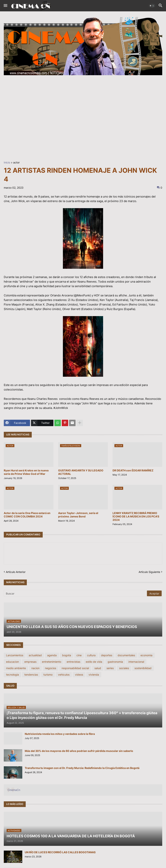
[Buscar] (76, 593)
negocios (51, 668)
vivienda (94, 675)
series (110, 668)
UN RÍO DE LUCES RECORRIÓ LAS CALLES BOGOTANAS (60, 852)
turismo (48, 675)
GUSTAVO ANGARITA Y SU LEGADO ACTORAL (81, 472)
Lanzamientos (15, 655)
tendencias (31, 675)
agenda (52, 655)
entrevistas (73, 662)
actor (16, 163)
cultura (91, 655)
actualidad (35, 655)
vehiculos (64, 675)
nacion (35, 668)
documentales (126, 655)
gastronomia (115, 662)
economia (146, 655)
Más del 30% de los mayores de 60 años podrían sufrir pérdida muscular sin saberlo (79, 751)
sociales (124, 668)
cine (79, 655)
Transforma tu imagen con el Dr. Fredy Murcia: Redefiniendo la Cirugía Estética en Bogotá (82, 768)
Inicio (7, 163)
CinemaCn (14, 790)
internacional (136, 662)
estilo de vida (94, 662)
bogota (67, 655)
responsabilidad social (75, 668)
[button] (5, 6)
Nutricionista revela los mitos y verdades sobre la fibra (60, 734)
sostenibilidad (143, 668)
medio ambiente (16, 668)
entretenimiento (52, 662)
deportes (107, 655)
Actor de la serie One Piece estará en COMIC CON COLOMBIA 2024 (27, 515)
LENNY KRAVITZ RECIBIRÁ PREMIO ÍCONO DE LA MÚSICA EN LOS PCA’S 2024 (136, 516)
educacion (12, 662)
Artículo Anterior (16, 572)
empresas (30, 662)
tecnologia (12, 675)
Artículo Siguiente (149, 572)
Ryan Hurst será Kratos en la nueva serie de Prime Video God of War (26, 472)
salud (98, 668)
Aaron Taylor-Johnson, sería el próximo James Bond (78, 515)
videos (79, 675)
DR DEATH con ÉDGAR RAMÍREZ (133, 470)
